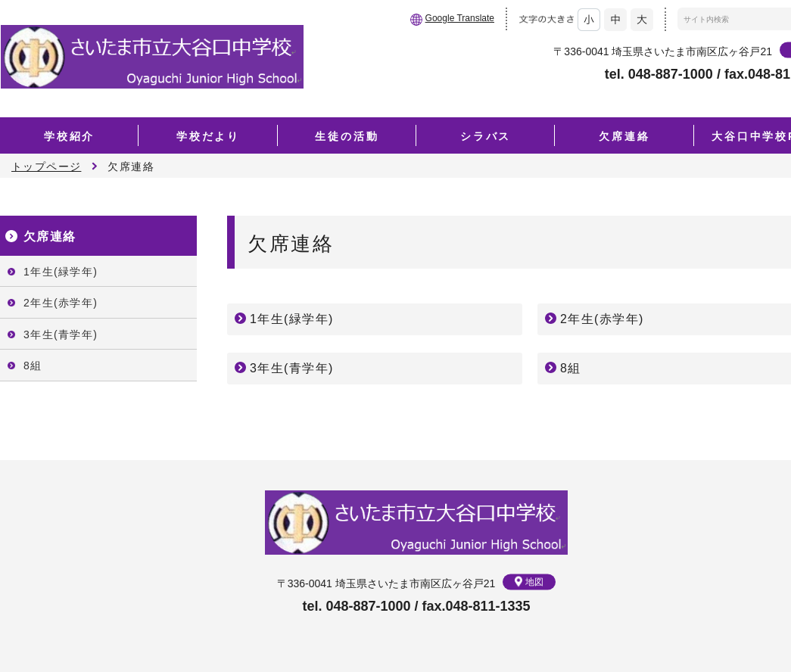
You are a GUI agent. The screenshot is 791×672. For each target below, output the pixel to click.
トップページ (46, 166)
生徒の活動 (347, 136)
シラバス (486, 136)
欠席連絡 (624, 136)
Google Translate (460, 18)
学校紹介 (69, 136)
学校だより (208, 136)
